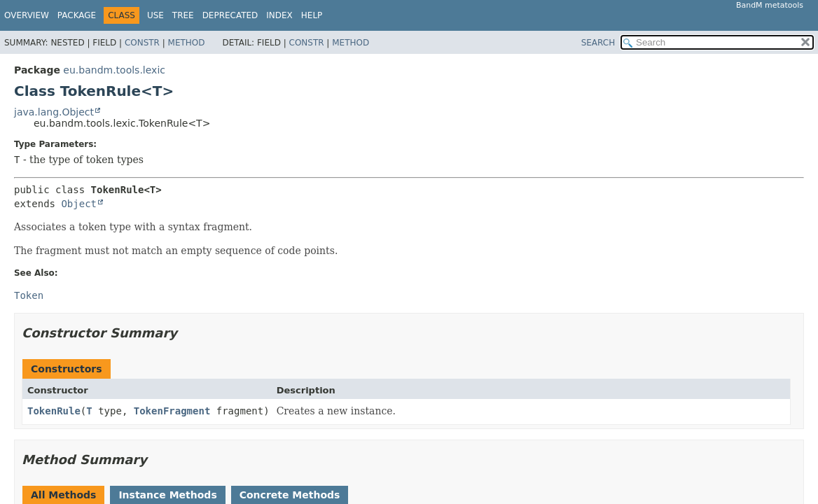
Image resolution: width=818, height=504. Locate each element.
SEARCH (598, 43)
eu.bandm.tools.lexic (114, 70)
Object (79, 204)
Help (312, 15)
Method (187, 43)
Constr (142, 43)
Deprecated (230, 15)
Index (279, 15)
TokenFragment (172, 411)
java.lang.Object (54, 112)
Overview (27, 15)
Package (77, 15)
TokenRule (54, 411)
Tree (183, 15)
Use (155, 15)
